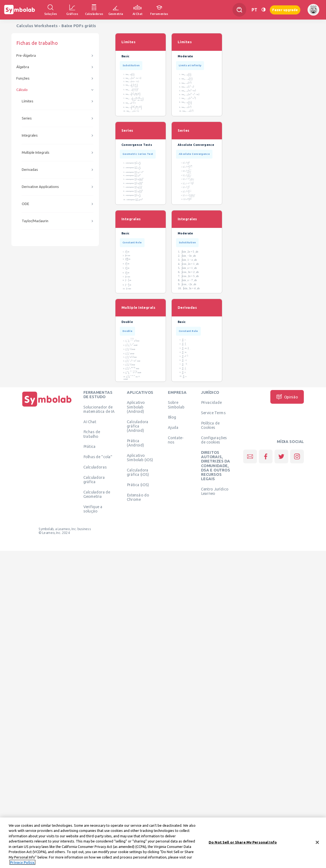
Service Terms (213, 413)
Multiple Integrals (36, 152)
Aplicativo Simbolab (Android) (136, 407)
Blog (172, 417)
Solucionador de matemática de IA (99, 409)
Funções (23, 78)
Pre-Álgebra (26, 56)
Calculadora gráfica (94, 479)
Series (27, 118)
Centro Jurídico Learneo (215, 491)
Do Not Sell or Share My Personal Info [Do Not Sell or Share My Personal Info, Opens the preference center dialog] (243, 842)
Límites (28, 101)
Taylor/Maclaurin (35, 221)
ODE (25, 204)
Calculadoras (95, 467)
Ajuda (173, 427)
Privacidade (211, 402)
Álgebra (23, 67)
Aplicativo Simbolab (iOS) (140, 457)
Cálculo (22, 90)
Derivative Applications (40, 187)
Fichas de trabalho (92, 434)
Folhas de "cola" (98, 457)
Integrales (30, 135)
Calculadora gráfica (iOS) (138, 472)
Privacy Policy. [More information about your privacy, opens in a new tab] (22, 863)
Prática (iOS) (138, 485)
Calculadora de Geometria (97, 494)
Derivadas (30, 170)
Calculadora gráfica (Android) (138, 426)
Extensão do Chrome (138, 497)
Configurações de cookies (214, 440)
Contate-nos (176, 440)
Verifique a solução (93, 509)
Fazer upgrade (285, 10)
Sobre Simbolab (176, 405)
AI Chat (90, 422)
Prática (90, 446)
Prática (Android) (135, 443)
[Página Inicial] (47, 407)
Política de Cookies (210, 425)
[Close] (317, 842)
